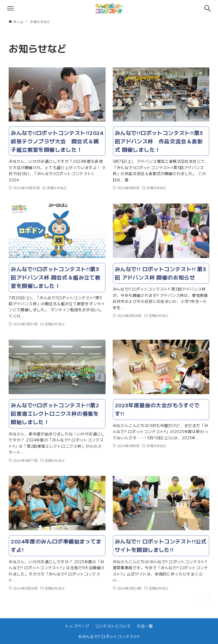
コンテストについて (113, 626)
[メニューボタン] (10, 8)
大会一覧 (145, 626)
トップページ (77, 626)
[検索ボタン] (208, 8)
